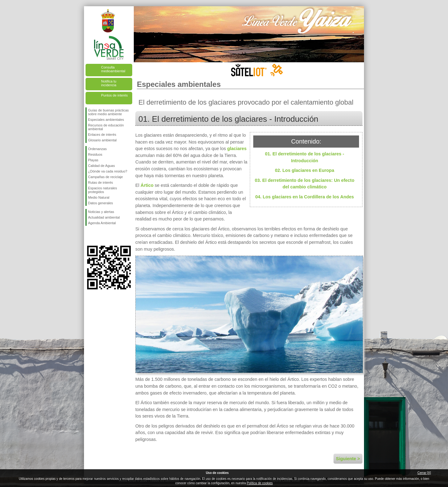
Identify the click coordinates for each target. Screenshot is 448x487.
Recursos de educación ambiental (106, 127)
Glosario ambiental (102, 140)
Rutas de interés (100, 182)
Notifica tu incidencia (109, 83)
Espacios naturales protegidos (103, 190)
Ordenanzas (97, 149)
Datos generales (100, 203)
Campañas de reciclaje (105, 177)
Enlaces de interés (102, 135)
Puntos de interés (114, 95)
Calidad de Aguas (101, 166)
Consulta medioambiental (113, 69)
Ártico (147, 185)
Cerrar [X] (424, 473)
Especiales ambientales (106, 120)
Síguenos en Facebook (89, 236)
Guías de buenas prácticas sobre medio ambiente (108, 112)
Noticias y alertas (101, 212)
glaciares (237, 149)
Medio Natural (99, 197)
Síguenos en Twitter (100, 236)
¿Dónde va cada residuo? (108, 171)
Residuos (95, 154)
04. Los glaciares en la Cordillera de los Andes (305, 197)
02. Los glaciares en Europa (305, 170)
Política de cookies (260, 483)
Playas (93, 160)
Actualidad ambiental (104, 217)
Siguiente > (348, 459)
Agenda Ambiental (102, 223)
